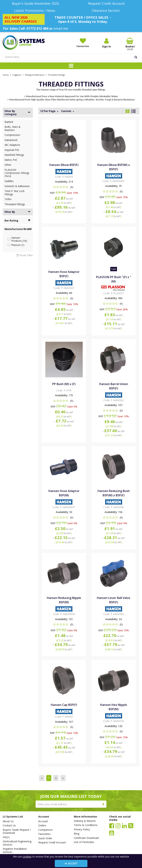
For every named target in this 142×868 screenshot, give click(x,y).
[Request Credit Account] (107, 4)
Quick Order (45, 838)
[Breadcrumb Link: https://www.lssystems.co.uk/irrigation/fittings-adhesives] (35, 75)
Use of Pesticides (84, 842)
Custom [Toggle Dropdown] (67, 111)
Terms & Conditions (86, 825)
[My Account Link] (107, 43)
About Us (8, 821)
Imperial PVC (12, 150)
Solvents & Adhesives (17, 186)
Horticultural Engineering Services (17, 843)
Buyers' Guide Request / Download (17, 831)
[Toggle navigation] (71, 66)
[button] (64, 187)
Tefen (8, 199)
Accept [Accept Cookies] (71, 863)
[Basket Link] (130, 44)
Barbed (9, 122)
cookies (27, 857)
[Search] (68, 57)
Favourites (44, 834)
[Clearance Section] (107, 11)
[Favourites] (83, 43)
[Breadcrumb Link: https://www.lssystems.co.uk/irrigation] (17, 75)
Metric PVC (11, 160)
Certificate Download (86, 838)
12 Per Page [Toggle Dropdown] (48, 111)
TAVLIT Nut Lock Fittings (15, 193)
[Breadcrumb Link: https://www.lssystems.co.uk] (6, 75)
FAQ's (6, 837)
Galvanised (11, 140)
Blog (77, 834)
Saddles (9, 181)
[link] (112, 825)
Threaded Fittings (15, 204)
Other (8, 165)
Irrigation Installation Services (15, 850)
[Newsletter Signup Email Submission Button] (104, 804)
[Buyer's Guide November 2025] (36, 4)
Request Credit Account (52, 842)
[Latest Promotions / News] (36, 11)
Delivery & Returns (85, 821)
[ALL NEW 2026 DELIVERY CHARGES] (24, 19)
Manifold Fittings (14, 155)
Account (43, 821)
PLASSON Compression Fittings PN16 (17, 173)
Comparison (45, 830)
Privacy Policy (82, 829)
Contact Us (9, 825)
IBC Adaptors (12, 145)
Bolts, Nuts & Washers (13, 128)
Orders (42, 825)
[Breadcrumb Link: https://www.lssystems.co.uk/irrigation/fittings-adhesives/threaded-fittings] (56, 75)
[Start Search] (136, 57)
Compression (12, 135)
